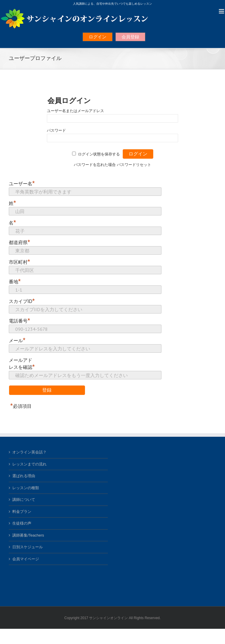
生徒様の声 (22, 523)
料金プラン (22, 512)
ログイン (98, 37)
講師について (24, 500)
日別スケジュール (28, 547)
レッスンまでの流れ (29, 464)
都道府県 (19, 242)
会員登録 (130, 37)
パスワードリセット (134, 165)
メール (17, 340)
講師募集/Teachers (28, 535)
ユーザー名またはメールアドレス (75, 111)
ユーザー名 (22, 184)
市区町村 (19, 262)
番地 (15, 282)
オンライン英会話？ (29, 452)
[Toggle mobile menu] (222, 11)
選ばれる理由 (24, 476)
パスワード (56, 130)
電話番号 (19, 321)
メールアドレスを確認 (22, 364)
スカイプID (22, 301)
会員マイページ (26, 559)
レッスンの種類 (26, 488)
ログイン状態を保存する (99, 154)
